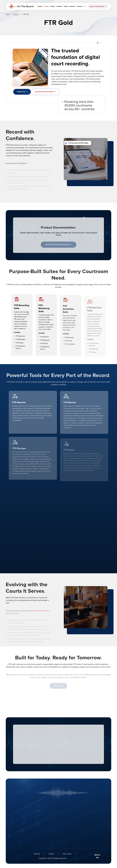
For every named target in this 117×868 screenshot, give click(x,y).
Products (16, 14)
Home (8, 14)
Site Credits (67, 854)
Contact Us (21, 92)
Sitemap (37, 854)
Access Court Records (97, 6)
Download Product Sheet (44, 92)
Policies (51, 854)
